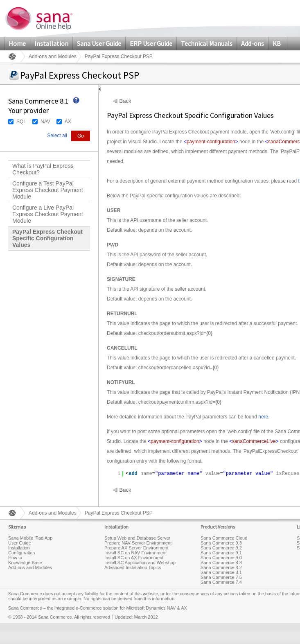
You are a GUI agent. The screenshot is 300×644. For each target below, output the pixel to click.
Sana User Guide (99, 43)
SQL (21, 122)
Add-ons (253, 43)
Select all (57, 136)
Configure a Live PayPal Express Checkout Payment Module (48, 214)
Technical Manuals (207, 43)
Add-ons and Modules (53, 56)
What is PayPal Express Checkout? (43, 169)
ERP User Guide (151, 43)
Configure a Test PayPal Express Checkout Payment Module (48, 190)
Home (17, 43)
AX (68, 122)
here (263, 417)
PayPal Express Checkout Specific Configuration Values (47, 238)
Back (125, 101)
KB (277, 43)
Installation (51, 43)
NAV (45, 122)
